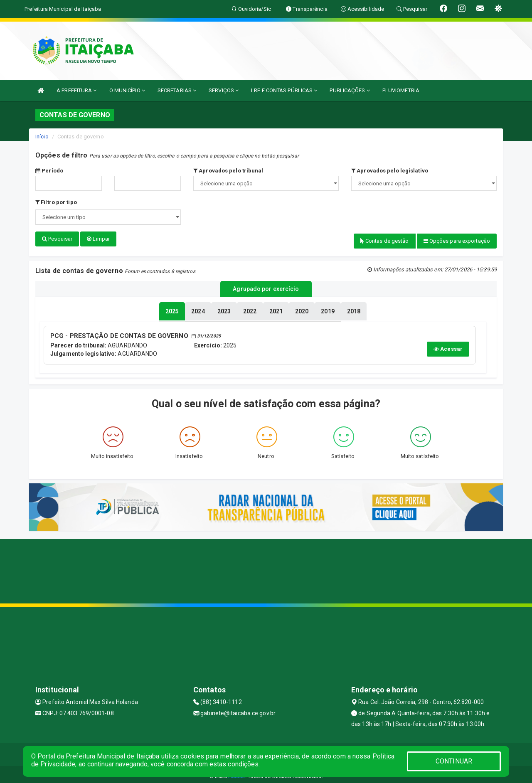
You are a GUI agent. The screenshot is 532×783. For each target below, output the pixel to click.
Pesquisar (57, 239)
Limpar (98, 239)
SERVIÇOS (224, 90)
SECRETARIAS (177, 90)
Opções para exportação (457, 241)
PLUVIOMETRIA (401, 90)
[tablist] (172, 308)
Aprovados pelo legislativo (390, 171)
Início (42, 137)
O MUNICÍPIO (127, 90)
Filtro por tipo (56, 202)
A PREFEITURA (76, 90)
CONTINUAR (454, 761)
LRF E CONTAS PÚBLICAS (284, 90)
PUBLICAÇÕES (350, 90)
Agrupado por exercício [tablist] (266, 287)
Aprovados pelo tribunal (228, 171)
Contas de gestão (385, 241)
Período (49, 171)
